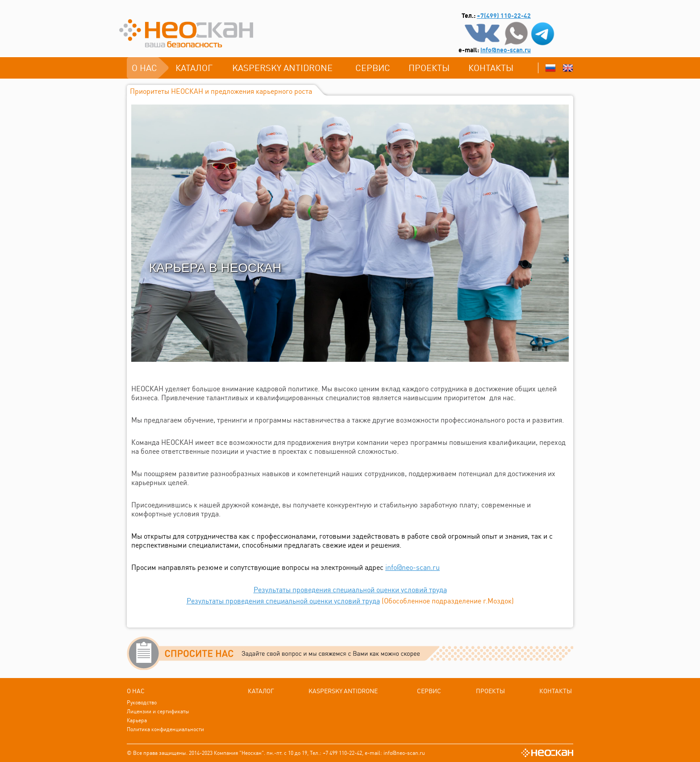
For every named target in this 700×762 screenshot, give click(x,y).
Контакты (491, 68)
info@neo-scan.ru (506, 50)
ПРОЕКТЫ (429, 68)
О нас (144, 68)
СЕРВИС (373, 68)
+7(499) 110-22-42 (504, 16)
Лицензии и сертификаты (158, 711)
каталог (194, 68)
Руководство (142, 702)
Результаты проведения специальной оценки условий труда (350, 590)
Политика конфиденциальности (165, 729)
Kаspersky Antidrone (282, 68)
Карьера (137, 720)
